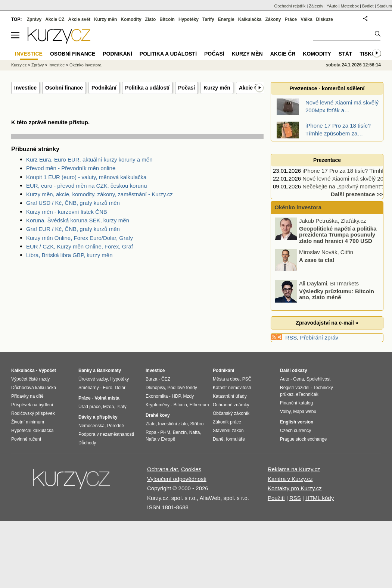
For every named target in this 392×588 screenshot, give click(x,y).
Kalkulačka (250, 19)
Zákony (273, 19)
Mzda (108, 407)
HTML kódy (320, 498)
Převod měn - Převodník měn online (71, 168)
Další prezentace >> (357, 194)
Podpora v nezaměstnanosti (106, 434)
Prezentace (327, 160)
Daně (218, 439)
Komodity (131, 19)
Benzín (180, 432)
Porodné (116, 426)
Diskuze (325, 19)
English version (297, 422)
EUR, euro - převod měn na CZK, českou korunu (86, 186)
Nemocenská (91, 426)
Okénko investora (297, 207)
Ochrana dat (163, 469)
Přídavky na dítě (27, 396)
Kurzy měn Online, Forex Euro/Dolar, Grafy (80, 238)
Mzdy (189, 396)
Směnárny (89, 388)
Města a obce (226, 379)
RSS (291, 337)
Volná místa (107, 398)
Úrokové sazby (93, 379)
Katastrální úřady (230, 396)
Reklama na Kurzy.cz (294, 469)
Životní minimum (28, 422)
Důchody (87, 443)
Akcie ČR (250, 88)
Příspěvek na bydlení (32, 405)
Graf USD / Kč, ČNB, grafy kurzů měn (73, 203)
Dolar (120, 388)
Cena (298, 379)
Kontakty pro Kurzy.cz (295, 488)
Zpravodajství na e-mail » (327, 323)
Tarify (208, 19)
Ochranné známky (231, 405)
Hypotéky (189, 19)
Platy (122, 407)
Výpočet (47, 370)
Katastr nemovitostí (232, 388)
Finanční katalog (296, 403)
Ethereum (199, 405)
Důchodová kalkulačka (34, 388)
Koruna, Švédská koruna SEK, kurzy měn (78, 220)
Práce (291, 19)
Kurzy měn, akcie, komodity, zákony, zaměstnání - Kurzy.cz (99, 194)
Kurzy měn (217, 88)
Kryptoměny (158, 405)
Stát (346, 54)
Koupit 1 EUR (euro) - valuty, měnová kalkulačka (86, 177)
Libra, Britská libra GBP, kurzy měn (69, 255)
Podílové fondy (182, 388)
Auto (285, 379)
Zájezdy (316, 6)
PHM (165, 432)
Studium (385, 6)
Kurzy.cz (19, 65)
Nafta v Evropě (160, 439)
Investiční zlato (173, 424)
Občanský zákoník (231, 413)
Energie (226, 19)
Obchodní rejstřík (290, 6)
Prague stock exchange (303, 439)
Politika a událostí (147, 88)
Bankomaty (109, 370)
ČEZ (166, 379)
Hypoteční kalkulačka (32, 431)
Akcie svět (79, 19)
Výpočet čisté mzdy (30, 379)
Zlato (151, 19)
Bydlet (368, 6)
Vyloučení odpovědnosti (177, 479)
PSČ (247, 379)
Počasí (186, 88)
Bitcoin (167, 19)
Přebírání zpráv (319, 337)
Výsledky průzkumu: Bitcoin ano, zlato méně (337, 294)
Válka (306, 19)
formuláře (235, 439)
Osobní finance (64, 88)
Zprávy (34, 19)
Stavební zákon (228, 431)
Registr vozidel (295, 388)
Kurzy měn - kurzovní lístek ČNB (67, 212)
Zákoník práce (227, 422)
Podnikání (104, 88)
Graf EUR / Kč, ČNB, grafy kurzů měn (73, 229)
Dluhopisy (155, 388)
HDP (176, 396)
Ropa (151, 432)
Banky (85, 370)
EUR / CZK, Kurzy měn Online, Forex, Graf (80, 246)
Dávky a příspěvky (98, 417)
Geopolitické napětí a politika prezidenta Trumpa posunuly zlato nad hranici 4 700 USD (338, 234)
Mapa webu (305, 412)
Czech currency (295, 431)
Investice (25, 88)
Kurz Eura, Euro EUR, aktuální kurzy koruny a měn (89, 159)
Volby (285, 412)
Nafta (195, 432)
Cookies (191, 469)
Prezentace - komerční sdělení (327, 88)
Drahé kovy (158, 415)
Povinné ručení (26, 439)
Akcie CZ (55, 19)
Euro (107, 388)
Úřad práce (89, 407)
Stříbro (197, 424)
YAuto (332, 6)
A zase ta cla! (317, 259)
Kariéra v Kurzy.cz (290, 479)
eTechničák (307, 394)
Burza (151, 379)
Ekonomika (157, 396)
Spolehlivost (319, 379)
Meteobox (350, 6)
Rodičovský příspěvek (33, 413)
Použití (276, 498)
